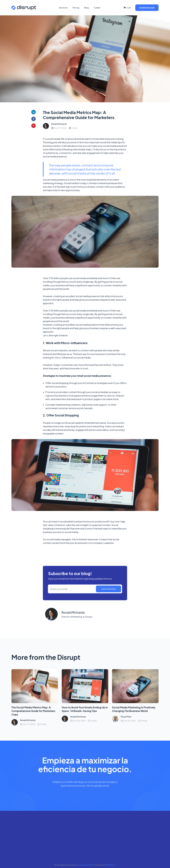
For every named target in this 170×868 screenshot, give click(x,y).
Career (97, 8)
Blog (87, 8)
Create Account (147, 8)
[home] (24, 8)
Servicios (63, 8)
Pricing (76, 8)
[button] (127, 8)
